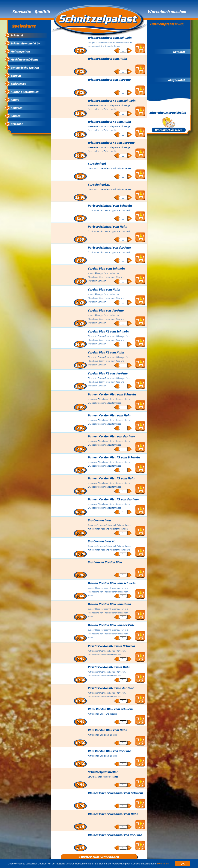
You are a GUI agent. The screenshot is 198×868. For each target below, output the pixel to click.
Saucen (16, 116)
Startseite (22, 12)
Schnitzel (17, 35)
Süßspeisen (18, 84)
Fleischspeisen (20, 52)
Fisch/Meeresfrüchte (25, 60)
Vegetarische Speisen (25, 68)
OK (183, 864)
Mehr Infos (163, 864)
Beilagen (17, 108)
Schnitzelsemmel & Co (25, 43)
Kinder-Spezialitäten (25, 92)
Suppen (16, 76)
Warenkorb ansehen (167, 12)
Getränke (17, 124)
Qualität (43, 12)
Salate (15, 100)
